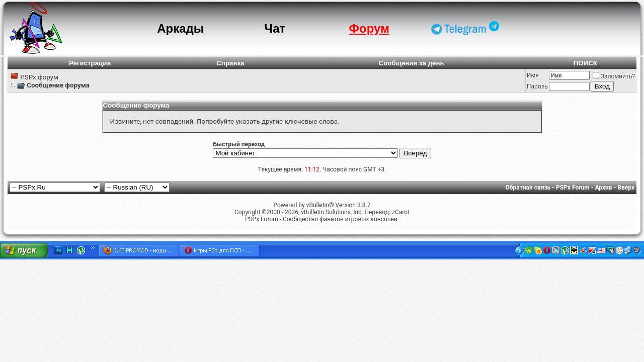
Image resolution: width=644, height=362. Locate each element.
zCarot (401, 212)
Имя (533, 75)
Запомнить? (614, 76)
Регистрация (90, 63)
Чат (275, 28)
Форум (369, 28)
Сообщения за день (412, 63)
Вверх (626, 188)
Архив (603, 188)
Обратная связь (528, 188)
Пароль (537, 86)
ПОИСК (585, 63)
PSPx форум (39, 77)
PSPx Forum (573, 188)
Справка (230, 63)
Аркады (180, 28)
